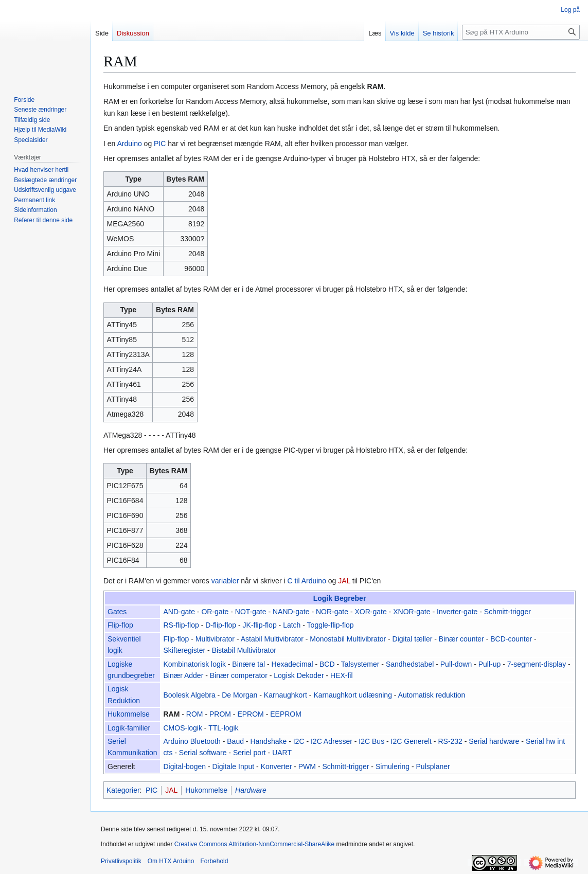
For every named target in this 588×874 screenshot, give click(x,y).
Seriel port (250, 753)
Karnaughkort (286, 695)
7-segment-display (537, 664)
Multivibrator (215, 639)
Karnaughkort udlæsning (353, 695)
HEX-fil (342, 675)
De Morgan (239, 695)
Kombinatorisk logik (195, 664)
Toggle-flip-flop (331, 625)
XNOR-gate (412, 612)
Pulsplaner (433, 766)
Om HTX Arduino (171, 861)
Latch (292, 625)
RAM (376, 86)
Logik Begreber (340, 598)
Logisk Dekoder (299, 675)
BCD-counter (511, 639)
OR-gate (215, 612)
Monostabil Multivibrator (348, 639)
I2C (299, 741)
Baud (235, 741)
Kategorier (123, 790)
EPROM (250, 714)
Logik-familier (129, 728)
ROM (195, 714)
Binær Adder (184, 675)
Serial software (203, 753)
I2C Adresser (332, 741)
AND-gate (179, 612)
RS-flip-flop (181, 625)
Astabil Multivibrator (272, 639)
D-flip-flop (221, 625)
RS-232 (450, 741)
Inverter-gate (457, 612)
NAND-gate (291, 612)
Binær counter (461, 639)
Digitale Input (233, 766)
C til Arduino (306, 581)
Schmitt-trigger (507, 612)
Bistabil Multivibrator (244, 650)
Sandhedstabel (410, 664)
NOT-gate (251, 612)
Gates (117, 612)
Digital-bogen (185, 766)
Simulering (393, 766)
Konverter (277, 766)
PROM (220, 714)
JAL (344, 581)
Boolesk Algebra (190, 695)
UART (282, 753)
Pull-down (456, 664)
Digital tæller (413, 639)
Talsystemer (360, 664)
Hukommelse (129, 714)
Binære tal (248, 664)
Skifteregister (185, 650)
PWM (307, 766)
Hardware (251, 790)
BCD (327, 664)
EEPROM (286, 714)
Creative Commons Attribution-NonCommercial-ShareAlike (254, 844)
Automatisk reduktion (432, 695)
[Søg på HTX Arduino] (521, 32)
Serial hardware (494, 741)
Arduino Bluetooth (192, 741)
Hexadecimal (292, 664)
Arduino (129, 144)
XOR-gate (370, 612)
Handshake (268, 741)
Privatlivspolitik (121, 861)
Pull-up (490, 664)
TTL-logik (223, 728)
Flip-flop (120, 625)
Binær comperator (239, 675)
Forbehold (214, 861)
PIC (160, 144)
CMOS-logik (183, 728)
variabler (225, 581)
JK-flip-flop (260, 625)
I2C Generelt (411, 741)
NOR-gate (332, 612)
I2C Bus (371, 741)
